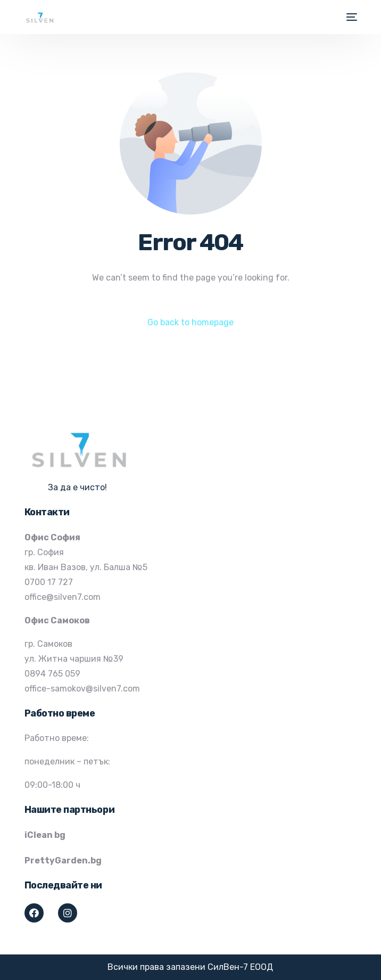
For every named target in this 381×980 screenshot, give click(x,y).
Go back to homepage (190, 322)
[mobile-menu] (351, 17)
